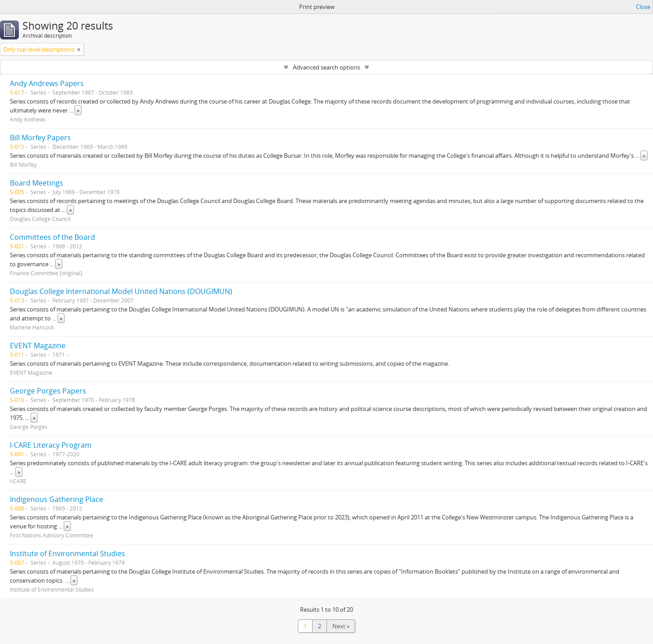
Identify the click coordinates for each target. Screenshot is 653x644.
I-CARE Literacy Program (51, 445)
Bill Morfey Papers (40, 138)
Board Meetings (37, 183)
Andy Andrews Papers (47, 83)
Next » (341, 626)
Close (643, 7)
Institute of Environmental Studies (67, 553)
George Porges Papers (48, 391)
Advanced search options (326, 67)
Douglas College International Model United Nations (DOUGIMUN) (121, 291)
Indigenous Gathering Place (57, 499)
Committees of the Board (52, 237)
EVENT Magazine (38, 346)
